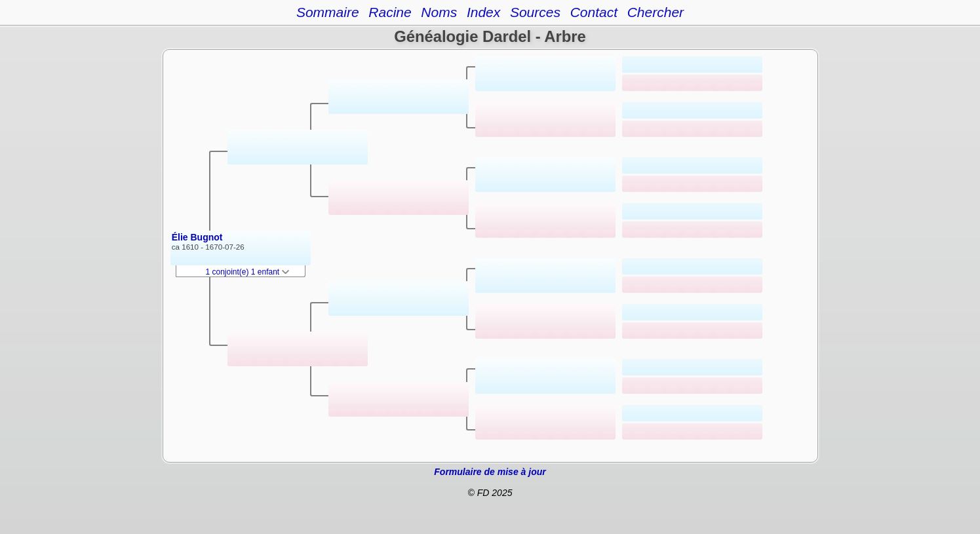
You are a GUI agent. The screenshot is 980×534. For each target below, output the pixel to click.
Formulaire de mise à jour (490, 472)
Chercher (656, 12)
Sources (535, 12)
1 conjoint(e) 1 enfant (248, 272)
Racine (390, 12)
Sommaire (328, 12)
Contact (594, 12)
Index (483, 12)
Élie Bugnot (197, 237)
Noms (439, 12)
